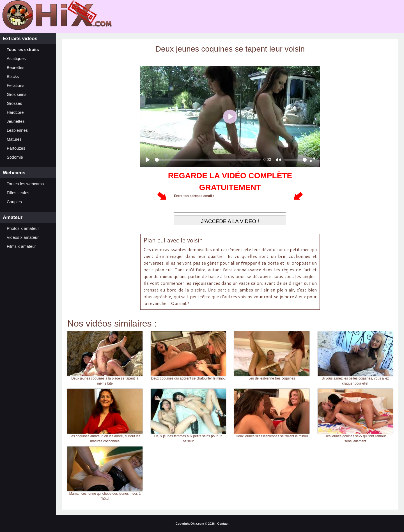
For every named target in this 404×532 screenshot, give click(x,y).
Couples (14, 202)
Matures (14, 139)
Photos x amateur (23, 228)
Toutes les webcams (25, 184)
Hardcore (15, 112)
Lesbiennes (17, 130)
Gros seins (17, 94)
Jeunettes (16, 121)
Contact (223, 524)
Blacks (13, 77)
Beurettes (16, 68)
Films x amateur (21, 246)
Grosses (14, 103)
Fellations (16, 85)
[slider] (208, 160)
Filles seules (18, 193)
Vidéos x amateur (23, 237)
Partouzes (16, 148)
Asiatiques (16, 59)
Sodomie (15, 157)
